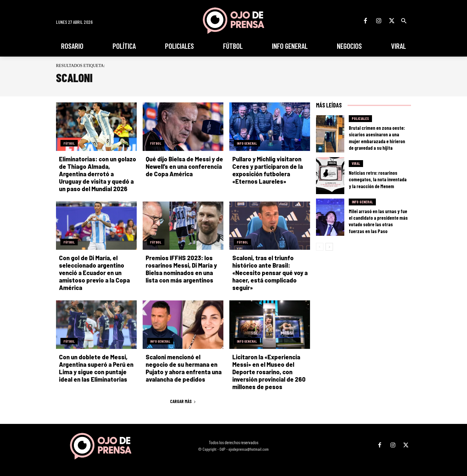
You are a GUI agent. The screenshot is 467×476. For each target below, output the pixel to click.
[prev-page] (320, 247)
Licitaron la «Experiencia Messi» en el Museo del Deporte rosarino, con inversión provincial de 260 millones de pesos (269, 372)
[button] (404, 21)
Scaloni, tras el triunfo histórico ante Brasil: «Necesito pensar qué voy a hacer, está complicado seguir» (270, 273)
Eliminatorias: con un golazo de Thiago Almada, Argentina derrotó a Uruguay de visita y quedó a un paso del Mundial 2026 (98, 174)
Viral (356, 163)
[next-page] (329, 247)
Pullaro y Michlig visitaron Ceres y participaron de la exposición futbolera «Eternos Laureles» (268, 170)
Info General (247, 143)
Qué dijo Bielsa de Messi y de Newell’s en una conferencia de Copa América (184, 166)
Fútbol (69, 143)
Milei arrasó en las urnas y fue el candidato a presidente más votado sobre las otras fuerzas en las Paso (378, 221)
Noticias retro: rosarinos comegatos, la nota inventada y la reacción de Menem (378, 179)
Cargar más (183, 401)
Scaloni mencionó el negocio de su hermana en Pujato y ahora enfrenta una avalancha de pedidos (184, 368)
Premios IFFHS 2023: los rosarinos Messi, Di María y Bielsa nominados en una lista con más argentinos (181, 269)
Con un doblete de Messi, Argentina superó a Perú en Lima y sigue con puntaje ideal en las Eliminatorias (96, 368)
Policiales (360, 118)
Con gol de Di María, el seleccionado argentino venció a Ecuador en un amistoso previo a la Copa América (94, 273)
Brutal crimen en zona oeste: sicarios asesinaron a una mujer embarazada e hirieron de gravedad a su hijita (377, 138)
